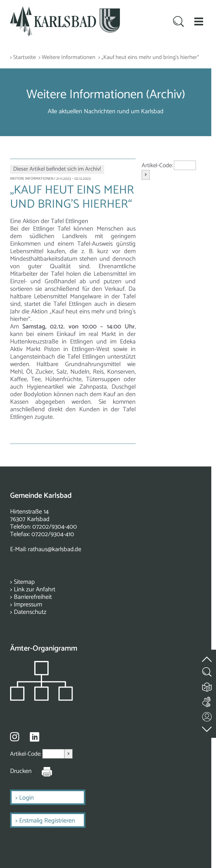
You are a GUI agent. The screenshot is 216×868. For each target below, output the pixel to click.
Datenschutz (30, 612)
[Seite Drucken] (42, 771)
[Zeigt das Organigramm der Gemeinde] (41, 699)
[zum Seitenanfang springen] (207, 655)
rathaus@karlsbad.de (55, 549)
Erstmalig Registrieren (47, 821)
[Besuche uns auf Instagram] (15, 737)
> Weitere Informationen (67, 58)
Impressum (28, 605)
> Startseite (23, 58)
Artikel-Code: (158, 165)
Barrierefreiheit (33, 597)
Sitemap (24, 582)
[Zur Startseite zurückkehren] (65, 10)
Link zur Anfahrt (35, 590)
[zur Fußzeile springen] (207, 728)
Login (27, 798)
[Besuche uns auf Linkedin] (35, 737)
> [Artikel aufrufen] (146, 175)
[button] (199, 21)
